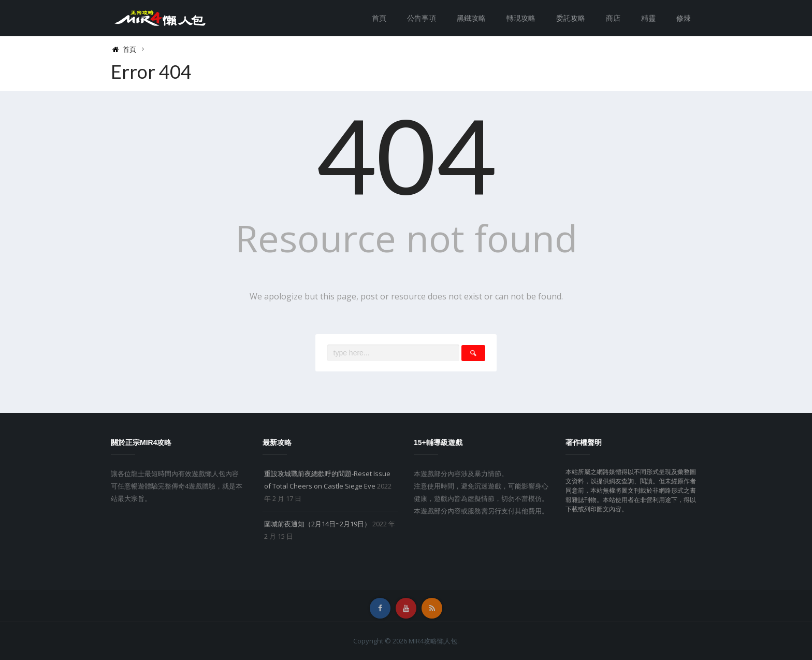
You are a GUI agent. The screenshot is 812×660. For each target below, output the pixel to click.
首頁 (379, 18)
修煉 (684, 18)
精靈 (648, 18)
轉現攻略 (521, 18)
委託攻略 (571, 18)
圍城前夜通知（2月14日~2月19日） (317, 524)
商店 (613, 18)
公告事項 (422, 18)
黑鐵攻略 (471, 18)
